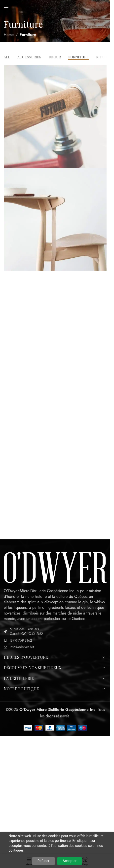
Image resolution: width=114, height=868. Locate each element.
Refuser (43, 861)
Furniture (28, 35)
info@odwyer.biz (22, 647)
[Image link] (55, 567)
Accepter (70, 861)
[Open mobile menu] (6, 7)
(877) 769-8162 (21, 641)
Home (9, 35)
